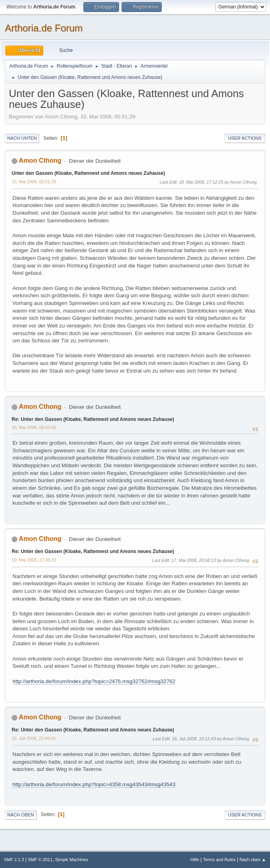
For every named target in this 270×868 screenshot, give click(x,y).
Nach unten (22, 138)
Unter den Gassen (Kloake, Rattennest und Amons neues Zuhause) (88, 173)
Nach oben (21, 815)
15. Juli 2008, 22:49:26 (34, 738)
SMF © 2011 (40, 860)
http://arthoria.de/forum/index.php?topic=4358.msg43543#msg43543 (94, 784)
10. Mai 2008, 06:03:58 (34, 427)
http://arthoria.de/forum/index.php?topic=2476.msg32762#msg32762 (94, 681)
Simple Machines (72, 860)
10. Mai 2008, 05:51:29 (34, 182)
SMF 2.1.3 (14, 860)
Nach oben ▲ (253, 860)
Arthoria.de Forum (44, 28)
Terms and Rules (220, 860)
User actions (245, 138)
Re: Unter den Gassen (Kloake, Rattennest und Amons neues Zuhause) (93, 419)
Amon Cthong (40, 161)
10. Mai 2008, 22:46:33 (34, 560)
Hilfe (195, 860)
